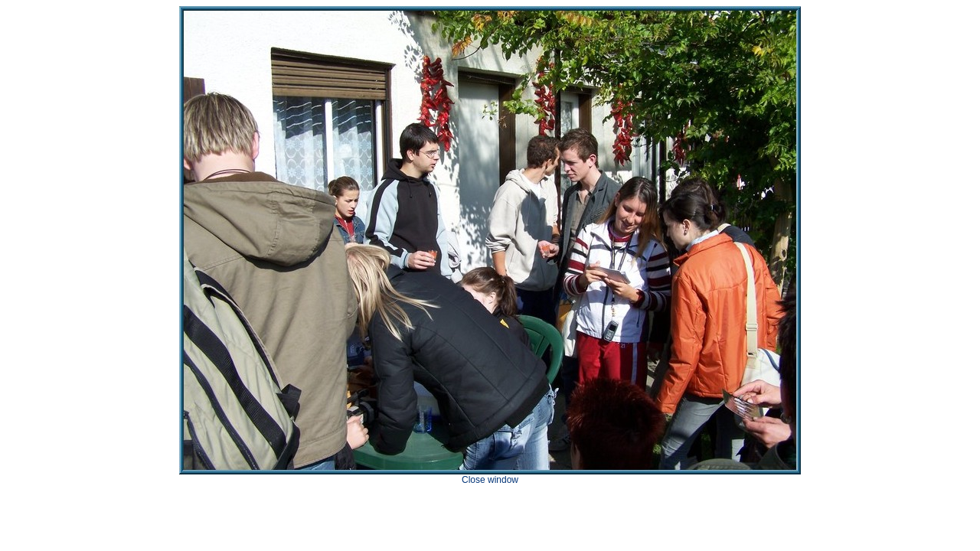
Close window (490, 480)
